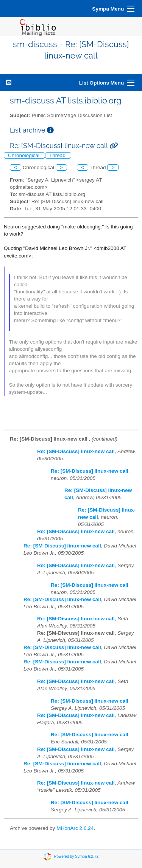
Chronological (24, 155)
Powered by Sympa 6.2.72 (76, 856)
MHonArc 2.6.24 (75, 828)
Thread (58, 155)
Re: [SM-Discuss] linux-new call (76, 451)
